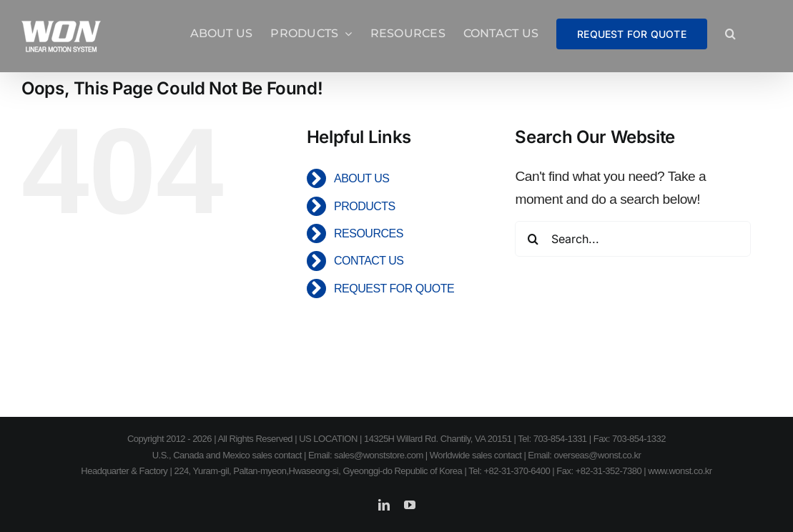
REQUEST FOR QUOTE (394, 289)
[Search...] (633, 239)
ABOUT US (362, 178)
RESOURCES (369, 233)
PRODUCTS (365, 206)
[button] (730, 34)
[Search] (533, 239)
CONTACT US (369, 261)
